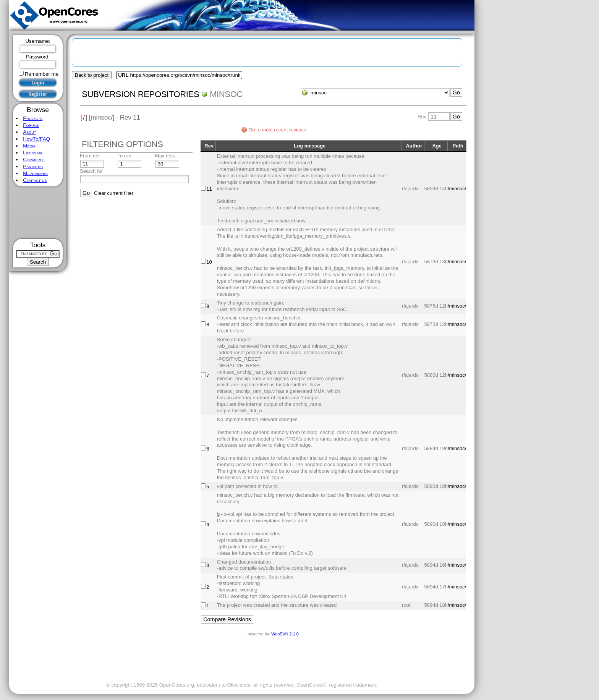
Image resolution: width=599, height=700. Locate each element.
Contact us (35, 180)
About (29, 132)
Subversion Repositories (140, 94)
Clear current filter (114, 193)
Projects (33, 118)
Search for (91, 171)
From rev (90, 156)
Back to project (92, 75)
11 (209, 189)
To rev (124, 156)
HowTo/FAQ (36, 139)
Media (29, 146)
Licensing (33, 153)
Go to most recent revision (277, 130)
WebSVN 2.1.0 (285, 634)
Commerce (34, 160)
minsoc (226, 94)
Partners (33, 166)
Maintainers (35, 173)
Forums (31, 125)
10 (209, 262)
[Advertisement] (38, 213)
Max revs (165, 156)
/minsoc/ (457, 189)
